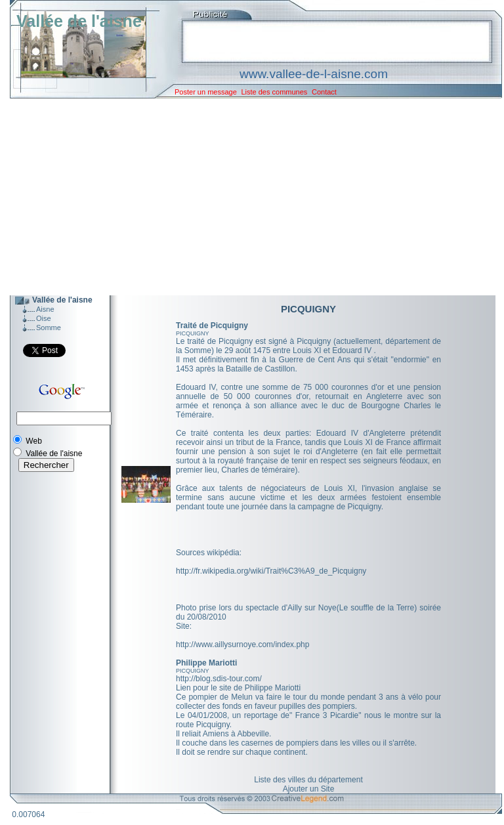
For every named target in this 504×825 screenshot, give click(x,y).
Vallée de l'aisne (79, 21)
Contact (324, 92)
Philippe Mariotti (206, 663)
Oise (44, 318)
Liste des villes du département (308, 780)
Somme (49, 328)
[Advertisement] (246, 197)
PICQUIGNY (193, 333)
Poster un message (206, 92)
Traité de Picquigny (212, 326)
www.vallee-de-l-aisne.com (314, 74)
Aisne (45, 309)
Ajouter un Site (309, 789)
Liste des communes (274, 92)
